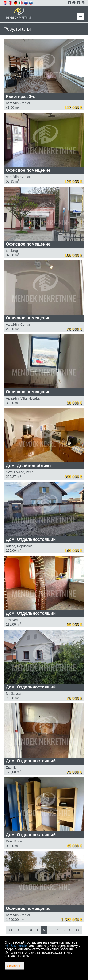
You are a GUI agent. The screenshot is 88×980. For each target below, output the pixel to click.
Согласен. (14, 966)
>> (78, 930)
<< (10, 930)
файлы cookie (16, 946)
